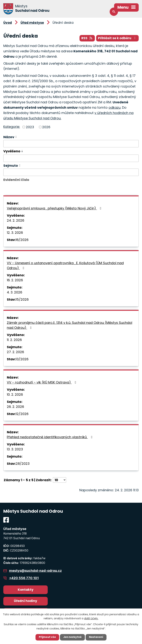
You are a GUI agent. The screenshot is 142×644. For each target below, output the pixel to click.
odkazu (115, 108)
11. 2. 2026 (14, 340)
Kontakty (26, 590)
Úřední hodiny (26, 601)
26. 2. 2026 (15, 407)
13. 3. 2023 (15, 449)
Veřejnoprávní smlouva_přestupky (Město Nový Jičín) (55, 208)
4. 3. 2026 (15, 292)
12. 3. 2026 (15, 233)
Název (9, 137)
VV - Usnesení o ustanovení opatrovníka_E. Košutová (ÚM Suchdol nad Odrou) (65, 266)
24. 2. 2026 (16, 221)
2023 (30, 127)
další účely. (91, 618)
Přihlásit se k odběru (117, 38)
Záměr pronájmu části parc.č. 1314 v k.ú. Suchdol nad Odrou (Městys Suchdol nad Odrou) (70, 325)
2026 (46, 127)
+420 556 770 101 (24, 578)
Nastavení (97, 637)
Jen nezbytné (72, 637)
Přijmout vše (47, 637)
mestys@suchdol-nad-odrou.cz (35, 571)
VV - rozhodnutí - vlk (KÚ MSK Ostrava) (42, 383)
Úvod (8, 23)
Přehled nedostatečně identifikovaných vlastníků (50, 437)
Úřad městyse (32, 23)
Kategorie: (12, 127)
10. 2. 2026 (15, 395)
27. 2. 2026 (15, 352)
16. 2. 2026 (15, 280)
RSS (86, 38)
